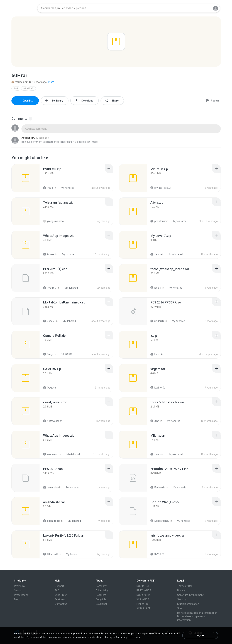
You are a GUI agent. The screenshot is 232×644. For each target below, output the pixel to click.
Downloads (178, 488)
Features (60, 599)
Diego (48, 354)
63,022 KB (28, 88)
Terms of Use (185, 586)
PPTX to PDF (144, 590)
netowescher (52, 421)
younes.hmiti (21, 82)
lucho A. (157, 354)
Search (18, 590)
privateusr (158, 221)
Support (59, 586)
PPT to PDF (143, 604)
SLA (180, 608)
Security (182, 599)
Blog (17, 599)
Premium (19, 586)
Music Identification (188, 604)
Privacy (181, 590)
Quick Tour (61, 595)
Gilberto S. (51, 554)
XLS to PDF (143, 599)
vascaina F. (51, 454)
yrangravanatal (54, 221)
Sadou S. (157, 321)
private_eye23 (161, 188)
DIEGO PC (64, 354)
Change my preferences (128, 637)
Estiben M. (158, 488)
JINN (155, 421)
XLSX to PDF (143, 608)
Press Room (21, 595)
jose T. (156, 288)
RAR (16, 88)
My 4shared (66, 188)
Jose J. (49, 321)
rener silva (51, 488)
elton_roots (52, 521)
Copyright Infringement (190, 595)
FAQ (57, 590)
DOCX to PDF (144, 595)
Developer (101, 604)
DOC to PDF (143, 586)
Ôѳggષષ (50, 388)
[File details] (26, 178)
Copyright (101, 599)
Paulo (48, 188)
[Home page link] (23, 8)
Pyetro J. (50, 288)
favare (49, 254)
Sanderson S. (160, 521)
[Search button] (205, 8)
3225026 (157, 554)
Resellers (101, 595)
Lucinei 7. (158, 388)
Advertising (102, 590)
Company (101, 586)
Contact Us (61, 604)
